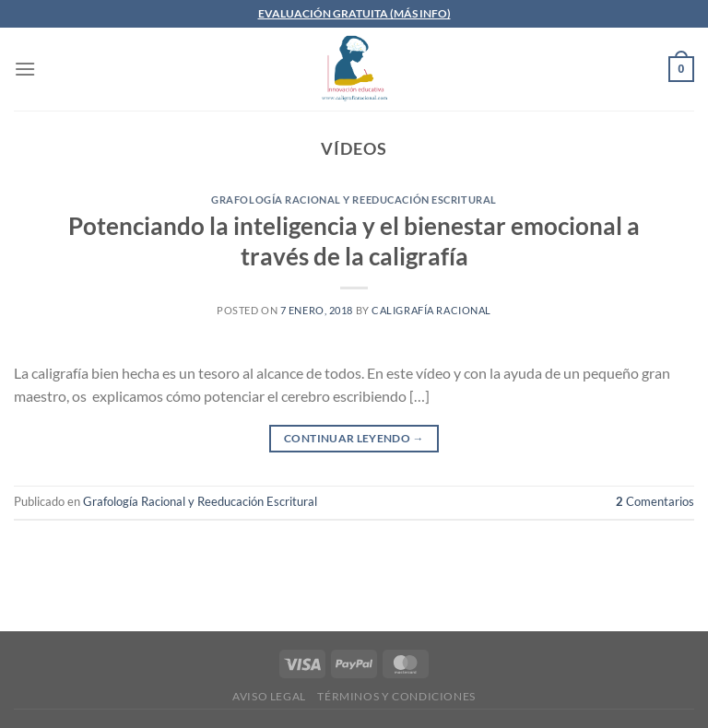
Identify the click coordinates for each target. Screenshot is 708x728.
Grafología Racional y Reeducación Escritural (354, 200)
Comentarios (655, 501)
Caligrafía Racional (431, 310)
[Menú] (25, 69)
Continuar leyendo (354, 438)
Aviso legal (269, 696)
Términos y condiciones (396, 696)
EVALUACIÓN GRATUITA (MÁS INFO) (354, 13)
